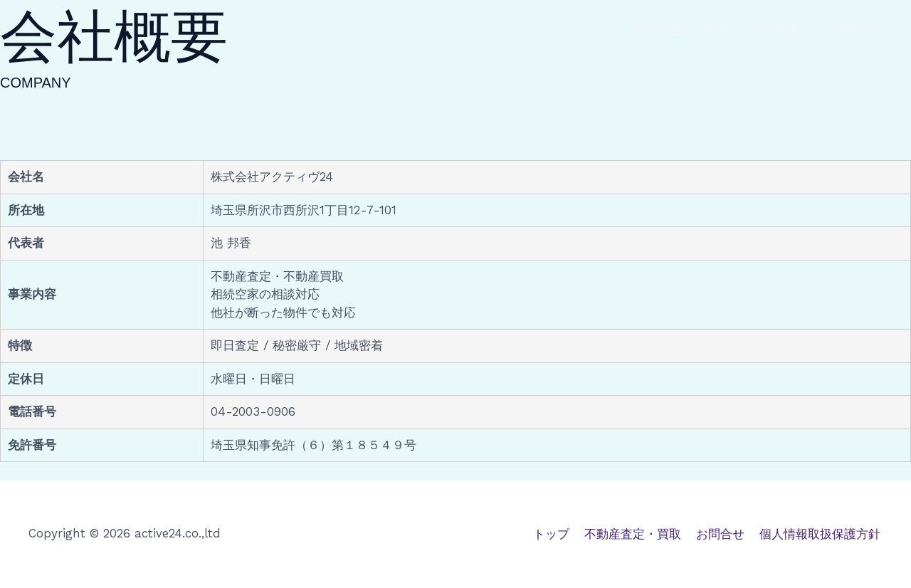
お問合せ (850, 30)
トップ (590, 30)
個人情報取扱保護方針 (822, 533)
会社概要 (777, 30)
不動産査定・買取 (680, 30)
